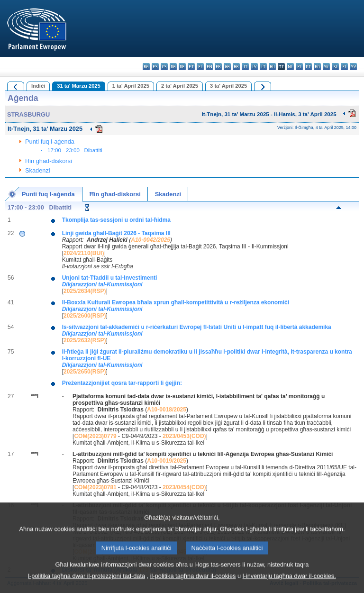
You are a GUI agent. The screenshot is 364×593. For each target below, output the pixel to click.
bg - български (146, 67)
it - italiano (245, 67)
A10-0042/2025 (150, 240)
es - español (155, 67)
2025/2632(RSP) (85, 340)
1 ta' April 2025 (131, 86)
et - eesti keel (191, 67)
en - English (209, 67)
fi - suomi (344, 67)
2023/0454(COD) (184, 487)
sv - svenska (353, 67)
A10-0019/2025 (167, 461)
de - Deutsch (182, 67)
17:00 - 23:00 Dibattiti (75, 150)
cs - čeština (164, 67)
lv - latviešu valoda (254, 67)
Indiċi (38, 86)
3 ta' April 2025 (228, 86)
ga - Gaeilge (227, 67)
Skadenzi (38, 170)
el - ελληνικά (200, 67)
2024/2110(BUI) (84, 253)
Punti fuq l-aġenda (50, 141)
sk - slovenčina (326, 67)
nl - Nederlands (290, 67)
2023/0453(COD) (184, 436)
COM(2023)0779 (95, 436)
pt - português (308, 67)
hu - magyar (272, 67)
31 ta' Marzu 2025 (79, 86)
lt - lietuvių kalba (263, 67)
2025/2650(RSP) (85, 372)
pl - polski (299, 67)
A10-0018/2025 (167, 410)
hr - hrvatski (236, 67)
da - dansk (173, 67)
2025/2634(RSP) (85, 291)
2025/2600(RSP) (85, 316)
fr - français (218, 67)
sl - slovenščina (335, 67)
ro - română (317, 67)
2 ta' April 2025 (180, 86)
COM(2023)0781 (95, 487)
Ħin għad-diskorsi (49, 161)
